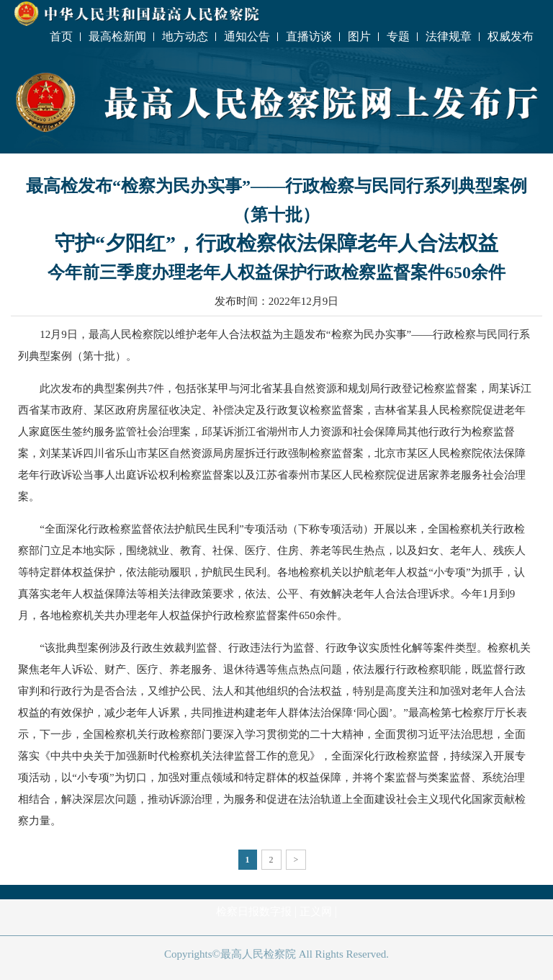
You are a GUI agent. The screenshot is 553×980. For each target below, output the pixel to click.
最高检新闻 (117, 36)
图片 (359, 36)
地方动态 (185, 36)
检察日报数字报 (254, 912)
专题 (398, 36)
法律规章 (449, 36)
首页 (61, 36)
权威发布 (511, 36)
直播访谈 (309, 36)
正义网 (316, 912)
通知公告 (247, 36)
